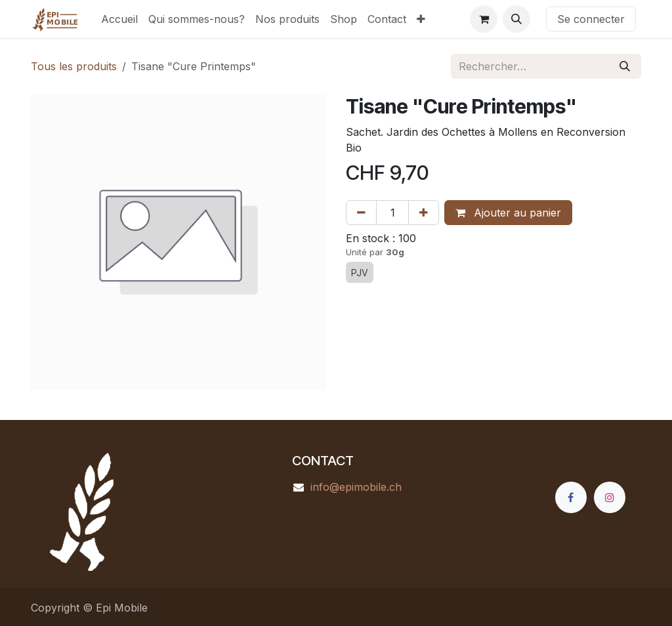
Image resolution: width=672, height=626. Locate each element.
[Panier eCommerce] (484, 19)
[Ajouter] (424, 213)
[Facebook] (571, 497)
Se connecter (591, 19)
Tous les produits (74, 66)
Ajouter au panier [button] (508, 213)
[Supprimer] (361, 213)
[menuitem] (119, 19)
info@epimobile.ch (356, 487)
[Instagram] (610, 497)
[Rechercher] (625, 66)
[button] (516, 19)
